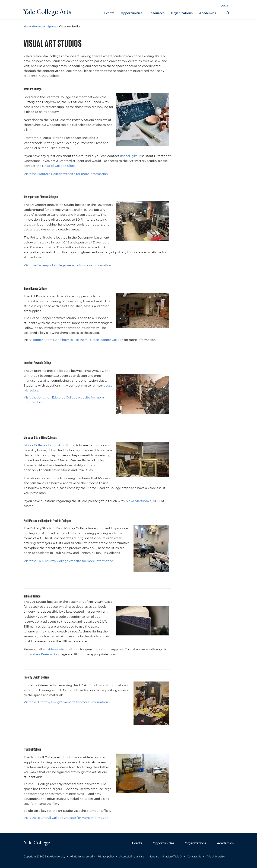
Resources (157, 13)
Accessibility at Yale (132, 857)
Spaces (52, 27)
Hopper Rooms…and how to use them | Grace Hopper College (77, 340)
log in (225, 6)
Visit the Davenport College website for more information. (68, 265)
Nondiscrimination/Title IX (165, 857)
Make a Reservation (44, 654)
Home (27, 27)
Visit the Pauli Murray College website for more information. (69, 561)
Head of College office (59, 166)
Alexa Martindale (138, 501)
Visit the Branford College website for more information (66, 174)
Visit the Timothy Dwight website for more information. (66, 702)
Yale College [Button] (37, 843)
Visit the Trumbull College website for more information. (66, 818)
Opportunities (131, 13)
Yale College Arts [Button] (47, 12)
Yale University (215, 857)
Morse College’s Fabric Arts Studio (49, 445)
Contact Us (194, 857)
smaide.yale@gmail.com (61, 649)
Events (109, 13)
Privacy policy (106, 857)
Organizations (182, 13)
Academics (208, 13)
